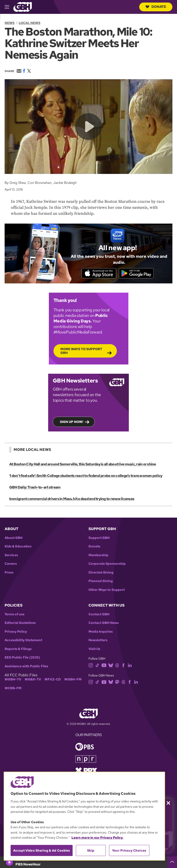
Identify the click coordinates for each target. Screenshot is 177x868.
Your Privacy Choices (129, 850)
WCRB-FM (13, 688)
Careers (11, 564)
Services (11, 555)
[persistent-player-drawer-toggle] (172, 862)
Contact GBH (99, 614)
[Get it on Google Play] (136, 273)
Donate (156, 7)
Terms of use (15, 614)
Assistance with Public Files (26, 666)
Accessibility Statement (23, 640)
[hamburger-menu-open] (9, 7)
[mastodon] (117, 682)
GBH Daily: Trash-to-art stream (35, 487)
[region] (84, 816)
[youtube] (104, 665)
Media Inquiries (101, 632)
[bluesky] (111, 665)
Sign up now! (72, 422)
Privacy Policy (16, 632)
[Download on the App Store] (99, 273)
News (10, 23)
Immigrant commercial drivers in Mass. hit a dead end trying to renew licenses (72, 499)
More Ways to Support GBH (81, 351)
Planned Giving (101, 581)
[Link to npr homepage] (86, 759)
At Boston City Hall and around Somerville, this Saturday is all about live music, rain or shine (83, 464)
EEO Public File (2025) (22, 657)
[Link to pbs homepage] (85, 746)
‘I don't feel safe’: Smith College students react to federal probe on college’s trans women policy (86, 476)
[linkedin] (130, 665)
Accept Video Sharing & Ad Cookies (42, 850)
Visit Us (94, 649)
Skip (91, 850)
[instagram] (91, 665)
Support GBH (99, 538)
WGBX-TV (33, 679)
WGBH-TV (13, 679)
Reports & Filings (18, 649)
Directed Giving (101, 572)
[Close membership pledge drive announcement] (168, 803)
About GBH (14, 538)
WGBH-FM (73, 679)
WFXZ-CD (53, 679)
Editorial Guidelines (20, 623)
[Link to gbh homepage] (23, 7)
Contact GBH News (104, 623)
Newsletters (98, 640)
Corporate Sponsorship (107, 564)
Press (9, 572)
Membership (98, 555)
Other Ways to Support (107, 590)
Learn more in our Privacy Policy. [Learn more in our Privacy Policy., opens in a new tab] (97, 838)
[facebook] (123, 665)
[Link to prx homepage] (86, 770)
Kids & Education (18, 546)
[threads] (117, 665)
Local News (29, 23)
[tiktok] (97, 665)
